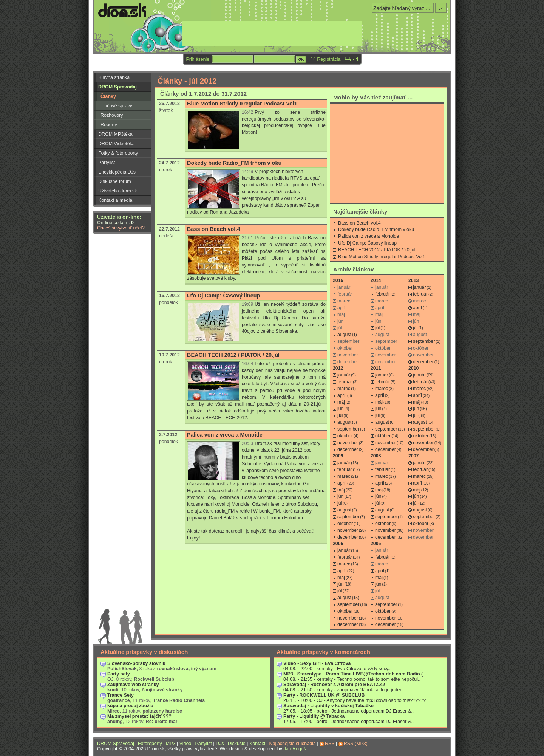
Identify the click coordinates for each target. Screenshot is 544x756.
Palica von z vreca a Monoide (225, 435)
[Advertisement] (387, 153)
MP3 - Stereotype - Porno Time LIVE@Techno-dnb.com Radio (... (355, 674)
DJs (220, 744)
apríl (417, 308)
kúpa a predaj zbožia (130, 706)
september (424, 341)
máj (341, 402)
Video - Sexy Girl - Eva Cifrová (317, 663)
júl (377, 328)
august (344, 335)
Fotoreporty (150, 744)
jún (340, 409)
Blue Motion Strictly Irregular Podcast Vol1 (242, 104)
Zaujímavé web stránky (133, 685)
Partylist (107, 163)
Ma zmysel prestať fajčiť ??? (139, 716)
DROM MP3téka (115, 134)
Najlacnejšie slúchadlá (292, 744)
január (419, 287)
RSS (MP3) (356, 744)
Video (185, 744)
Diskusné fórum (115, 181)
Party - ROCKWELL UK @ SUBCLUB (324, 695)
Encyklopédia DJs (117, 172)
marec (344, 389)
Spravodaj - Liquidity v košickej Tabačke (328, 706)
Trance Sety (121, 695)
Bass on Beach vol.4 (213, 229)
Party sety (119, 674)
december (423, 362)
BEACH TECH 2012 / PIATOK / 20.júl (233, 355)
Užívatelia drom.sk (118, 191)
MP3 (171, 744)
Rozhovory (112, 115)
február (382, 294)
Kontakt (257, 744)
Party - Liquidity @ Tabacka (314, 716)
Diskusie (237, 744)
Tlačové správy (116, 106)
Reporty (109, 125)
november (348, 443)
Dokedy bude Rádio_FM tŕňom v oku (234, 163)
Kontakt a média (115, 200)
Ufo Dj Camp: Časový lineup (223, 296)
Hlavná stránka (114, 77)
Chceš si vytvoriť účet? (121, 228)
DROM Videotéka (117, 144)
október (345, 436)
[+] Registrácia (326, 59)
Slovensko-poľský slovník (136, 663)
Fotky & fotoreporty (118, 153)
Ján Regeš (295, 749)
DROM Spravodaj (117, 87)
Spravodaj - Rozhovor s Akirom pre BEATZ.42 (334, 685)
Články (108, 96)
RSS (330, 744)
